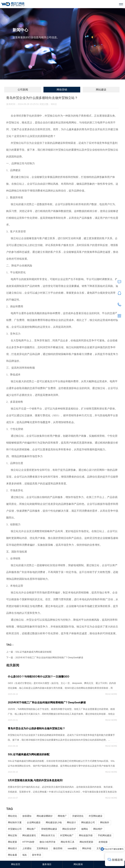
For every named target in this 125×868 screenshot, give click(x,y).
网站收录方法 (48, 835)
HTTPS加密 (28, 842)
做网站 (85, 829)
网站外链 (87, 848)
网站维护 (98, 829)
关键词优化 (78, 816)
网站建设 (101, 90)
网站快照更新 (86, 842)
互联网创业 (42, 848)
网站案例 (78, 864)
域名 (25, 855)
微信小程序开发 (48, 842)
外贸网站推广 (67, 835)
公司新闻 (23, 90)
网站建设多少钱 (54, 822)
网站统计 (13, 848)
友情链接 (103, 842)
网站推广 (31, 829)
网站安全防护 (69, 829)
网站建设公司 (88, 822)
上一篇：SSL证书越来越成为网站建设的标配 (29, 652)
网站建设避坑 (29, 835)
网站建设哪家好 (45, 816)
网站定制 (13, 835)
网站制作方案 (15, 822)
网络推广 (62, 816)
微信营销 (58, 848)
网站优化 (13, 816)
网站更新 (13, 842)
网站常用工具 (68, 842)
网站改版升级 (86, 835)
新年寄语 (37, 855)
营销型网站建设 (49, 829)
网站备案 (13, 855)
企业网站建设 (34, 822)
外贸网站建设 (96, 816)
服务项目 (47, 864)
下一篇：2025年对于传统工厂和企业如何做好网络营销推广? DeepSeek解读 (45, 657)
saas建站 (72, 848)
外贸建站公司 (15, 829)
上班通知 (27, 848)
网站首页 (16, 864)
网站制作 (105, 822)
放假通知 (27, 816)
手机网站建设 (105, 835)
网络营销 (62, 90)
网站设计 (71, 822)
